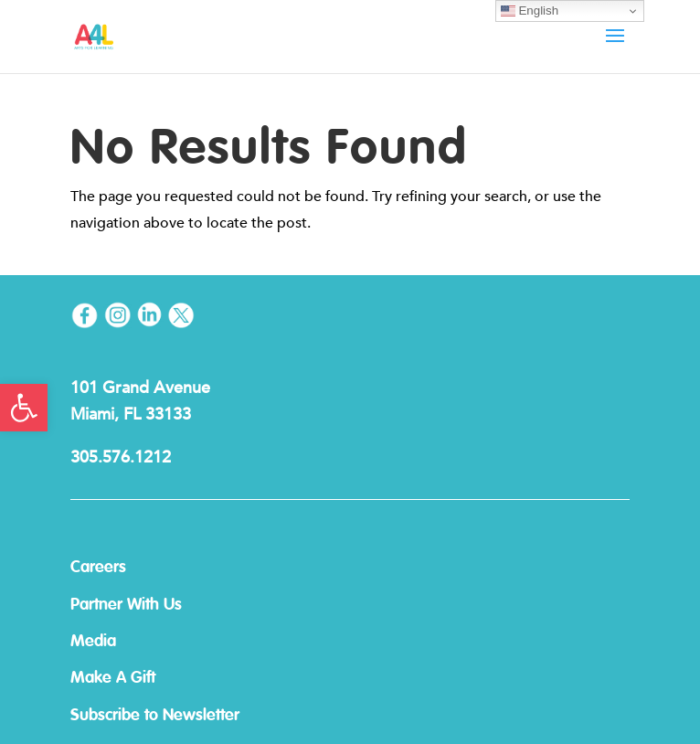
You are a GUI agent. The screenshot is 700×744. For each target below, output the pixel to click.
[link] (24, 408)
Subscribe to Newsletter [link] (155, 716)
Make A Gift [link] (113, 678)
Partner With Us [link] (126, 605)
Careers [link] (98, 568)
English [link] (530, 11)
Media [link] (93, 642)
